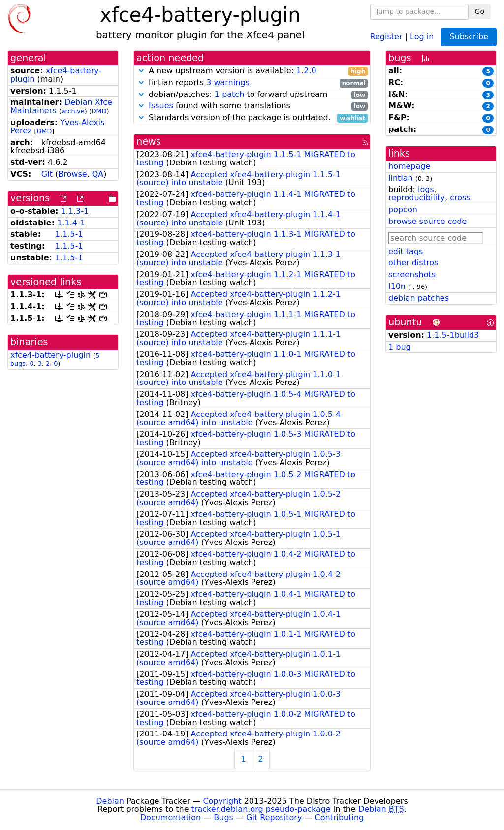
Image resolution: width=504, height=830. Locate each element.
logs (426, 189)
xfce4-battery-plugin (50, 355)
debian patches (419, 298)
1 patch (229, 94)
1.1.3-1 (75, 211)
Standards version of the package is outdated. (252, 118)
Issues (161, 106)
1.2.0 (306, 71)
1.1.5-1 (69, 234)
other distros (413, 263)
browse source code (427, 221)
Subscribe (469, 37)
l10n (397, 286)
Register (386, 36)
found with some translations (252, 106)
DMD (99, 111)
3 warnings (228, 82)
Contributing (340, 817)
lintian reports (252, 83)
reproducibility (417, 198)
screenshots (412, 274)
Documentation (171, 817)
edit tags (406, 251)
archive (73, 111)
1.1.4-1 (71, 223)
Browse (72, 174)
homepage (409, 166)
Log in (422, 36)
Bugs (223, 817)
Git (47, 174)
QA (98, 174)
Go (480, 11)
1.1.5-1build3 (453, 335)
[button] (141, 71)
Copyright (222, 801)
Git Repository (274, 817)
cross (460, 198)
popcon (403, 209)
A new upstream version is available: (252, 71)
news (149, 142)
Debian (110, 801)
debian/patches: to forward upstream (252, 95)
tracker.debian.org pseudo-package (261, 809)
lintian (401, 178)
